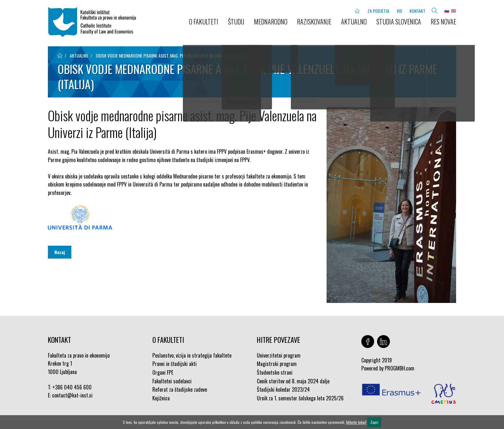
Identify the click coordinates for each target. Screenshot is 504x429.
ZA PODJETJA (378, 11)
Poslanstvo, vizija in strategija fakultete (192, 355)
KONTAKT (417, 11)
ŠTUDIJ (236, 22)
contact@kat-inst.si (72, 395)
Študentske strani (275, 372)
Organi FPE (163, 372)
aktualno (79, 55)
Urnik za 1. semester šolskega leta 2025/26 (300, 398)
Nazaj (60, 252)
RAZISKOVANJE (314, 22)
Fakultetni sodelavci (172, 381)
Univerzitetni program (279, 355)
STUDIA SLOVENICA (399, 22)
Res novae (443, 22)
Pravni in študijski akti (175, 364)
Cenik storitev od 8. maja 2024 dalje (293, 381)
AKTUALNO (354, 22)
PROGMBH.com (400, 368)
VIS (399, 11)
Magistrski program (277, 364)
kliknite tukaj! (356, 422)
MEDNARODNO (271, 22)
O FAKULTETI (204, 22)
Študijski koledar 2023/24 (283, 389)
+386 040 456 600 (72, 387)
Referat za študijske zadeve (180, 389)
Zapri (374, 422)
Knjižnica (161, 398)
